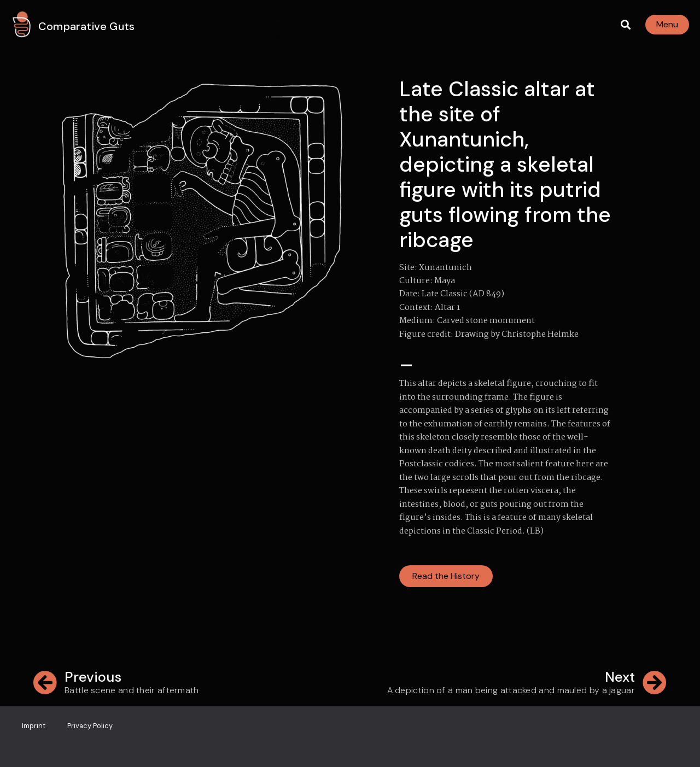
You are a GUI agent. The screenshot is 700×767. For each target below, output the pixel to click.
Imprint (34, 726)
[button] (625, 25)
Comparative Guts (86, 26)
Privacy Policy (90, 726)
